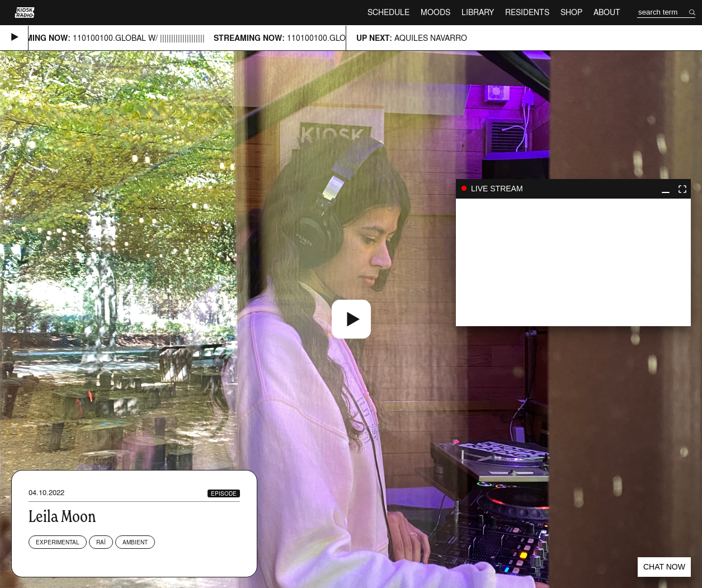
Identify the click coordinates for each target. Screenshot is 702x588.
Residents (527, 12)
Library (478, 12)
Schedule (388, 12)
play (573, 262)
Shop (571, 12)
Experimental (58, 542)
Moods (435, 12)
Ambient (135, 542)
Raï (101, 542)
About (607, 12)
